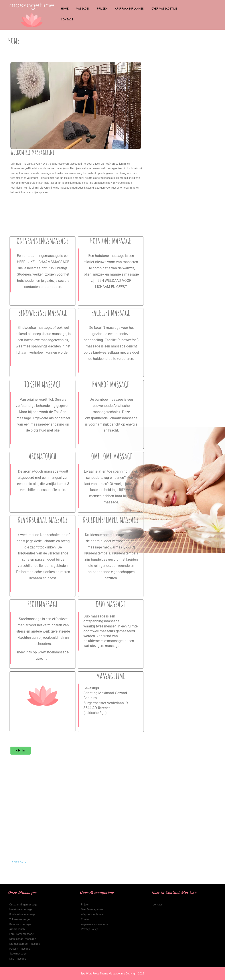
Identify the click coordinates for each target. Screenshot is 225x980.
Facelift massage (20, 949)
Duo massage (18, 959)
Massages (83, 9)
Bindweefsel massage (22, 914)
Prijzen (102, 9)
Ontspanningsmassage (23, 905)
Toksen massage (19, 919)
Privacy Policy (89, 929)
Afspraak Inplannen (130, 9)
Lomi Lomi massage (22, 934)
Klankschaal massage (23, 939)
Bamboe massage (20, 924)
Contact (67, 20)
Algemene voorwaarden (95, 924)
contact (157, 905)
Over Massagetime (164, 9)
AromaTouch (17, 929)
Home (65, 9)
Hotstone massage (21, 909)
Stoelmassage (18, 954)
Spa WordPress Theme (95, 974)
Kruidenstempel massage (25, 944)
